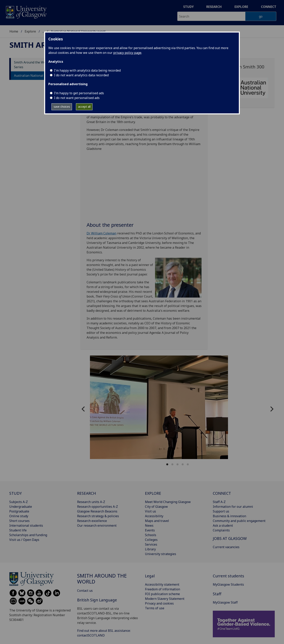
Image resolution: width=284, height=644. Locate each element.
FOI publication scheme (162, 594)
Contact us (85, 591)
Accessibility (154, 516)
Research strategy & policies (98, 516)
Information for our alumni (233, 507)
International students (26, 525)
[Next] (271, 409)
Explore (241, 7)
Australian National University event (41, 76)
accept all (84, 107)
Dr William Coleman (101, 233)
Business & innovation (229, 516)
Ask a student (223, 525)
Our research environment (97, 525)
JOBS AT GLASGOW (230, 538)
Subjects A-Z (19, 502)
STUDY (15, 493)
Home (14, 31)
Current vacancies (226, 547)
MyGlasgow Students (228, 584)
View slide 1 (167, 464)
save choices (62, 107)
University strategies (161, 554)
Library (150, 549)
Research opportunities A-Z (98, 507)
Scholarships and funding (28, 535)
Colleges (151, 540)
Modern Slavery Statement (165, 599)
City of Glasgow (156, 507)
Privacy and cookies (159, 603)
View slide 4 (183, 464)
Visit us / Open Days (24, 540)
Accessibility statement (162, 584)
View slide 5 (188, 464)
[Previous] (84, 409)
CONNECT (222, 493)
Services (151, 544)
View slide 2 (172, 464)
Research (214, 7)
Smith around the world (102, 579)
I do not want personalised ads (77, 98)
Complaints (221, 530)
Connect (269, 7)
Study (188, 7)
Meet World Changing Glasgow (168, 502)
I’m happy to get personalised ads (79, 93)
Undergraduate (21, 507)
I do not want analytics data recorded (81, 75)
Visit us (150, 511)
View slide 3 (177, 464)
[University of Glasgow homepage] (26, 12)
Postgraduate (19, 511)
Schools (151, 535)
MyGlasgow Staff (225, 602)
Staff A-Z (219, 502)
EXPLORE (153, 493)
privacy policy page (127, 53)
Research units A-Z (91, 502)
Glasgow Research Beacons (97, 511)
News (149, 525)
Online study (19, 516)
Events (150, 530)
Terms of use (155, 608)
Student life (18, 530)
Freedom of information (163, 589)
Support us (221, 511)
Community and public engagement (239, 521)
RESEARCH (87, 493)
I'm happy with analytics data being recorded (87, 70)
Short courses (19, 521)
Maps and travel (157, 521)
